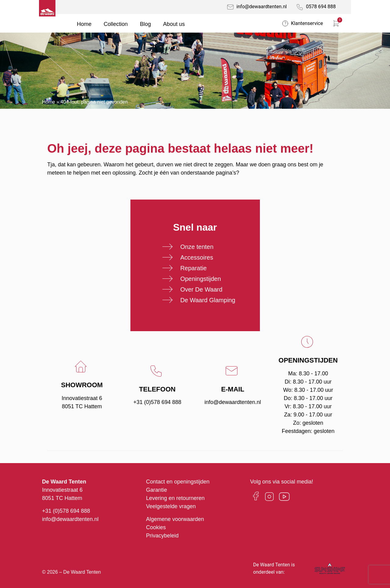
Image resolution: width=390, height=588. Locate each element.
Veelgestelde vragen (171, 506)
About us (174, 24)
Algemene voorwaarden (175, 519)
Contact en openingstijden (178, 482)
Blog (145, 24)
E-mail (233, 389)
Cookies (156, 527)
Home (84, 24)
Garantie (156, 490)
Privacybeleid (162, 536)
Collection (116, 24)
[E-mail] (233, 371)
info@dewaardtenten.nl (233, 402)
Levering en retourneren (175, 498)
